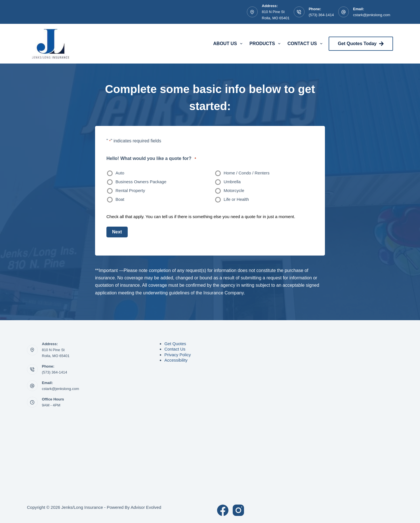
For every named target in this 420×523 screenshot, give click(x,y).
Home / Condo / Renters (247, 173)
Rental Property (130, 190)
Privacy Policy (178, 355)
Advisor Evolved (146, 507)
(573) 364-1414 (321, 15)
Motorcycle (234, 190)
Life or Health (236, 199)
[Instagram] (238, 510)
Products (266, 44)
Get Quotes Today (361, 44)
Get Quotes (175, 344)
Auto (120, 173)
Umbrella (232, 182)
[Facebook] (223, 510)
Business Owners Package (141, 182)
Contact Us (306, 44)
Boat (120, 199)
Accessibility (176, 360)
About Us (229, 44)
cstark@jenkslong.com (372, 15)
